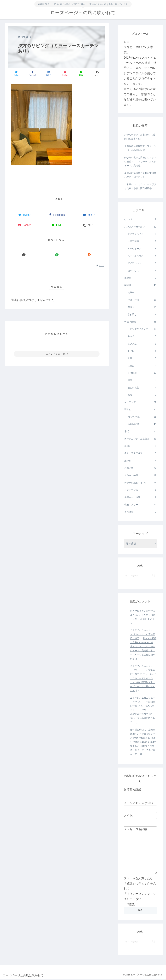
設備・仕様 (142, 300)
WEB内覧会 (140, 322)
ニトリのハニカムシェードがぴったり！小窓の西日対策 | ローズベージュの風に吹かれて (143, 682)
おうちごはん (142, 417)
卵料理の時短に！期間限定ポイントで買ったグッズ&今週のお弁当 (143, 734)
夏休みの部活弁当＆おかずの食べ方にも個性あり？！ (140, 175)
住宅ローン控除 (140, 497)
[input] (140, 575)
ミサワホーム (142, 249)
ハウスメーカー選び (140, 227)
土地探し (140, 278)
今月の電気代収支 (140, 453)
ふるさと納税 (140, 475)
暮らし (140, 409)
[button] (154, 575)
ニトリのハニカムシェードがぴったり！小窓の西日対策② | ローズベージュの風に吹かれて (143, 714)
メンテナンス (140, 490)
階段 (142, 395)
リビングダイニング (142, 329)
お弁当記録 (142, 424)
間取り (142, 307)
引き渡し (142, 315)
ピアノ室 (142, 344)
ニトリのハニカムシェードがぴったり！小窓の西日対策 (143, 702)
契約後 (140, 285)
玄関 (142, 358)
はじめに (140, 219)
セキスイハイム (142, 234)
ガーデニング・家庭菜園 (140, 439)
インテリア (140, 402)
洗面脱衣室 (142, 388)
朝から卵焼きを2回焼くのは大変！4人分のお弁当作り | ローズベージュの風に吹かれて (143, 746)
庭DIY (140, 446)
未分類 (140, 461)
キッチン (142, 336)
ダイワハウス (142, 263)
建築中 (142, 292)
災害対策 (140, 512)
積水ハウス (142, 271)
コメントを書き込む (57, 354)
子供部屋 (142, 373)
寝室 (142, 380)
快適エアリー (140, 505)
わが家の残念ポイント (140, 483)
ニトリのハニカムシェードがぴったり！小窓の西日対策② (140, 186)
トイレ (142, 351)
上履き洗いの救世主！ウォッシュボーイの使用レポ (140, 148)
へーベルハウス (142, 256)
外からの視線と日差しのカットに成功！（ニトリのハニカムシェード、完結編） (140, 161)
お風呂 (142, 366)
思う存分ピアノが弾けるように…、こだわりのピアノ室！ (143, 615)
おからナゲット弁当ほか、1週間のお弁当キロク (140, 137)
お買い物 (140, 468)
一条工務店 (142, 241)
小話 (140, 432)
